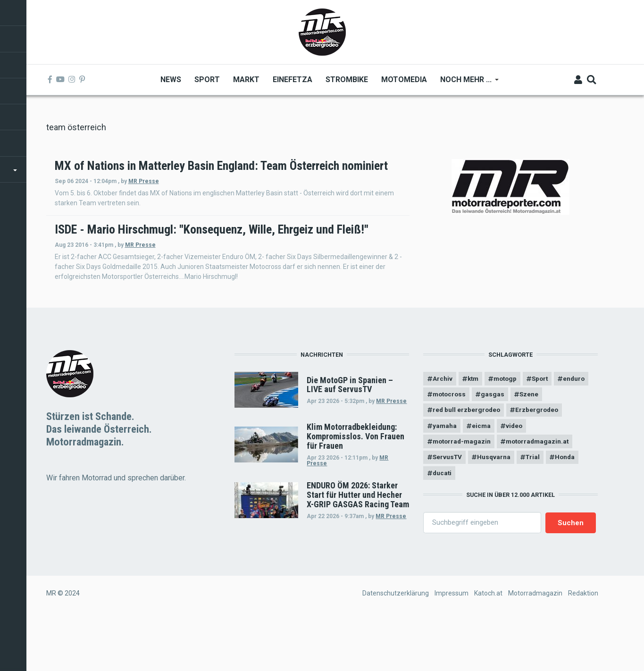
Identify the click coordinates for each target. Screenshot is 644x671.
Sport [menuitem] (207, 80)
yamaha (445, 474)
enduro (444, 442)
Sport (546, 425)
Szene (572, 442)
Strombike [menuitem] (347, 80)
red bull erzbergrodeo (467, 458)
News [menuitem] (171, 80)
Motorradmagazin (535, 644)
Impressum (452, 644)
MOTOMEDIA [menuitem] (404, 80)
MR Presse (271, 194)
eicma (483, 474)
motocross (489, 442)
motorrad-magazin (463, 491)
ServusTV (448, 507)
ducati (443, 523)
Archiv (443, 425)
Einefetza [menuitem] (293, 80)
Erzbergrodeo (540, 458)
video (517, 474)
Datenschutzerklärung (396, 644)
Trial (536, 507)
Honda (570, 507)
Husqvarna (496, 507)
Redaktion (583, 644)
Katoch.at (488, 644)
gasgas (534, 442)
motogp (509, 425)
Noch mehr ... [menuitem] (466, 83)
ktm (475, 425)
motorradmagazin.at (543, 491)
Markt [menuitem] (246, 80)
